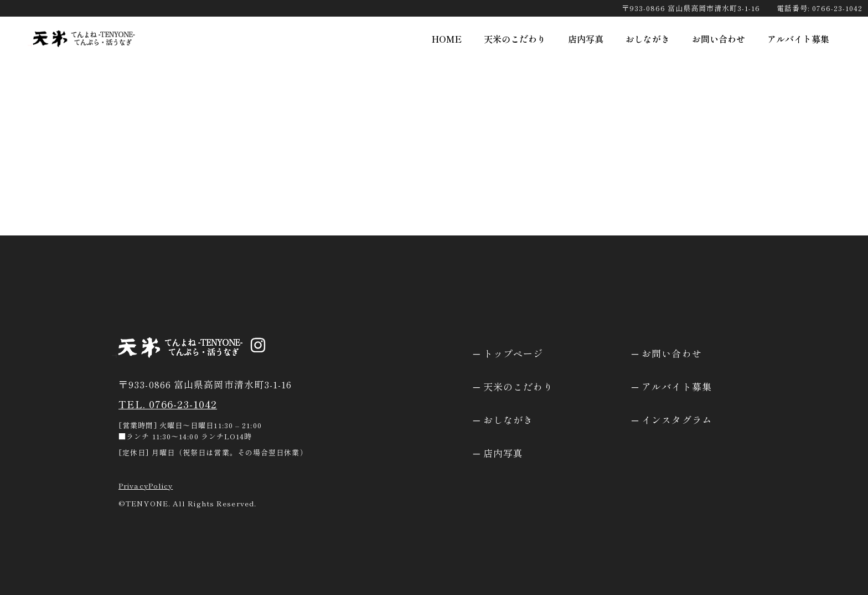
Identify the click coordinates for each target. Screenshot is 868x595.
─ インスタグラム (672, 420)
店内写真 (586, 39)
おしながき (648, 39)
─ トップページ (508, 353)
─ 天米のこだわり (513, 386)
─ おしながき (503, 420)
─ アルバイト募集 (672, 386)
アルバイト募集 (798, 39)
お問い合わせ (719, 39)
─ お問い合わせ (667, 353)
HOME (447, 39)
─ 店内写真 (498, 453)
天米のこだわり (515, 39)
